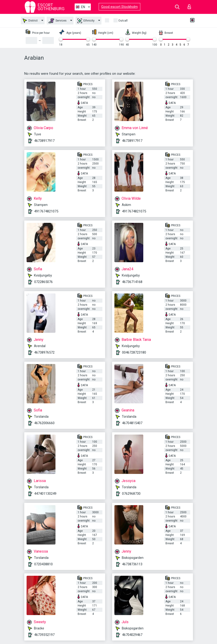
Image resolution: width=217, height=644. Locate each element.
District (30, 21)
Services (58, 21)
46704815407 (132, 423)
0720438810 (43, 564)
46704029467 (132, 635)
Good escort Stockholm (119, 7)
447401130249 (45, 494)
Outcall (123, 21)
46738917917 (44, 141)
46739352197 (44, 635)
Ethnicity (86, 21)
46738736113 (132, 564)
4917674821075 (46, 211)
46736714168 (132, 282)
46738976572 (44, 352)
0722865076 (43, 282)
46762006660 (44, 423)
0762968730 (131, 494)
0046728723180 (134, 352)
